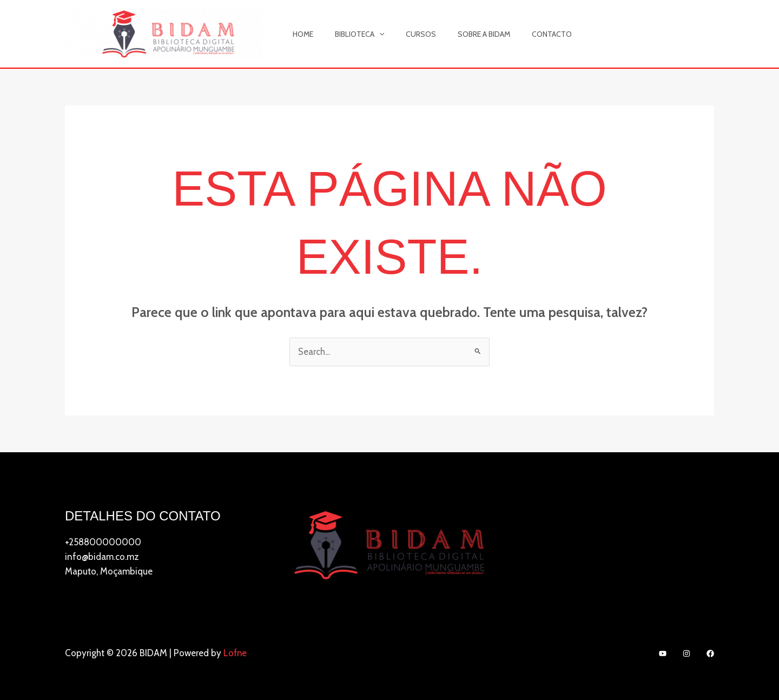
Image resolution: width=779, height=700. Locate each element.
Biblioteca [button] (350, 34)
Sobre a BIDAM (461, 34)
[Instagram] (686, 654)
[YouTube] (663, 654)
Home (300, 34)
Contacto (523, 34)
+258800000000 (103, 542)
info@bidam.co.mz (102, 557)
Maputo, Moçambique (109, 572)
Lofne (236, 653)
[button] (369, 34)
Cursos (405, 34)
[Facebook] (710, 654)
